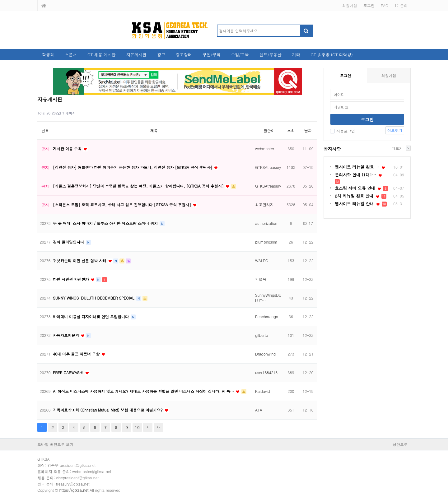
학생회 (48, 55)
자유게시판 (136, 55)
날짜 (308, 130)
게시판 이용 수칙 (68, 149)
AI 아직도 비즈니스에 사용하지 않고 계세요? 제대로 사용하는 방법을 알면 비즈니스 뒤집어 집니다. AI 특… (144, 391)
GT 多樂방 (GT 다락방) (331, 55)
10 (137, 427)
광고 (161, 55)
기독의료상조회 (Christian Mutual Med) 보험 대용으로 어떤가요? (108, 410)
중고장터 (184, 55)
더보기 (397, 148)
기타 (296, 55)
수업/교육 (240, 55)
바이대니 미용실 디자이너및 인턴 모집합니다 (91, 316)
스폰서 (71, 55)
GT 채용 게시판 (102, 55)
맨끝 (158, 427)
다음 (148, 427)
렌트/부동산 (270, 55)
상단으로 (400, 444)
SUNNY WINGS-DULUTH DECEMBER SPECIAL (94, 298)
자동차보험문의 (67, 335)
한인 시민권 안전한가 (72, 279)
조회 (291, 130)
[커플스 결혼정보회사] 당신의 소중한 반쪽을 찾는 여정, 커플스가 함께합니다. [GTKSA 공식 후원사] (139, 186)
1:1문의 (401, 5)
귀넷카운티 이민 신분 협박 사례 (80, 261)
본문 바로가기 (0, 0)
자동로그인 (343, 131)
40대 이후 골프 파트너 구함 (77, 354)
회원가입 (350, 5)
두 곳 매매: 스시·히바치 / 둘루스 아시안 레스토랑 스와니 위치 (106, 223)
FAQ (385, 5)
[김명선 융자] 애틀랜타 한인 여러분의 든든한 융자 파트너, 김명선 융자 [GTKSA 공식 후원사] (133, 167)
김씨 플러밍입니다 (69, 242)
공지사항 (332, 149)
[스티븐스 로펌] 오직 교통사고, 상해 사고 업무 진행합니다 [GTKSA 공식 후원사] (123, 205)
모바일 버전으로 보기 (55, 444)
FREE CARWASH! (69, 372)
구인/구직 (211, 55)
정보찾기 (395, 130)
